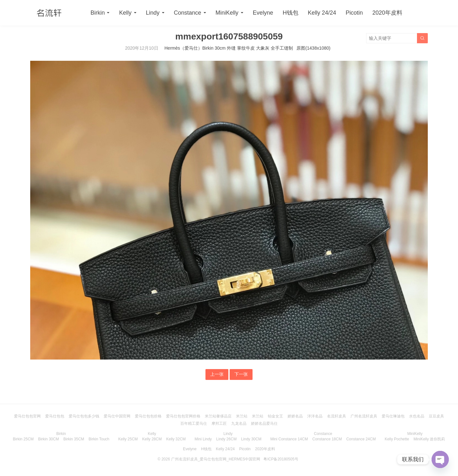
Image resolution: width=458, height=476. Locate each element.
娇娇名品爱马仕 (264, 423)
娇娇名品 (295, 416)
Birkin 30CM (49, 439)
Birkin (97, 13)
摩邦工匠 (219, 423)
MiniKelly (227, 13)
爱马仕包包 (55, 416)
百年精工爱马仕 (194, 423)
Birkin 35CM (74, 439)
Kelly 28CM (152, 439)
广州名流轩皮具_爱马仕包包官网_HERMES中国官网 (216, 459)
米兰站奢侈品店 (218, 416)
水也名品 (417, 416)
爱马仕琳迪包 (393, 416)
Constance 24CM (361, 439)
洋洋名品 (315, 416)
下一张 (241, 374)
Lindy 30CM (251, 439)
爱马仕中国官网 (117, 416)
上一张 (217, 374)
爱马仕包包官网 (27, 416)
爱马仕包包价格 (148, 416)
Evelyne (263, 13)
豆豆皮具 (436, 416)
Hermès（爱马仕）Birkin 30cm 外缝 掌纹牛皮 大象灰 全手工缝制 (229, 48)
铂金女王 (275, 416)
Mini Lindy (203, 439)
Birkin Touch (99, 439)
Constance (188, 13)
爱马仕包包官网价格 (183, 416)
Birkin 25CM (23, 439)
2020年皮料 (387, 13)
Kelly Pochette (397, 439)
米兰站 (242, 416)
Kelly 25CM (128, 439)
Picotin (354, 13)
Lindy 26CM (226, 439)
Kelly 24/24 (322, 13)
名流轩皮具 (337, 416)
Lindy (153, 13)
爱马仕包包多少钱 (84, 416)
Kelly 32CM (176, 439)
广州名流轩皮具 (364, 416)
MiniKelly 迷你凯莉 (429, 439)
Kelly (125, 13)
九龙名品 (239, 423)
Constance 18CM (327, 439)
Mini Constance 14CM (289, 439)
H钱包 (291, 13)
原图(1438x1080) (313, 48)
